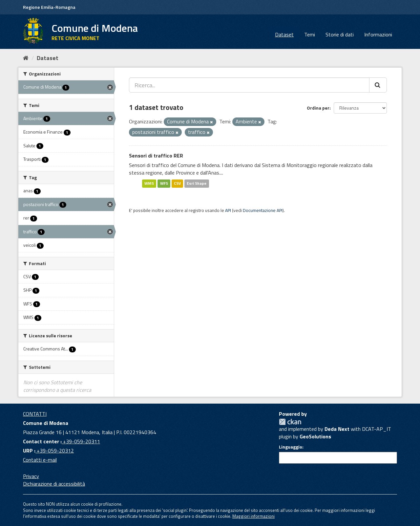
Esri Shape (197, 183)
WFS (164, 183)
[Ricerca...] (249, 85)
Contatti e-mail (40, 460)
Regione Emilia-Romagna (49, 7)
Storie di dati (340, 34)
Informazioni (378, 34)
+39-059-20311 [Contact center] (81, 441)
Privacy (31, 476)
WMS (149, 183)
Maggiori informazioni (253, 516)
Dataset (284, 34)
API (228, 210)
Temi (310, 34)
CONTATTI (35, 414)
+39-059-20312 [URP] (55, 451)
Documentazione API (263, 210)
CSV (177, 183)
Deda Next (337, 429)
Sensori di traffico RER (156, 156)
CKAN (290, 422)
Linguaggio (291, 447)
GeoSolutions (315, 436)
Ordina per (318, 108)
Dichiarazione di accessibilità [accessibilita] (54, 484)
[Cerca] (378, 85)
